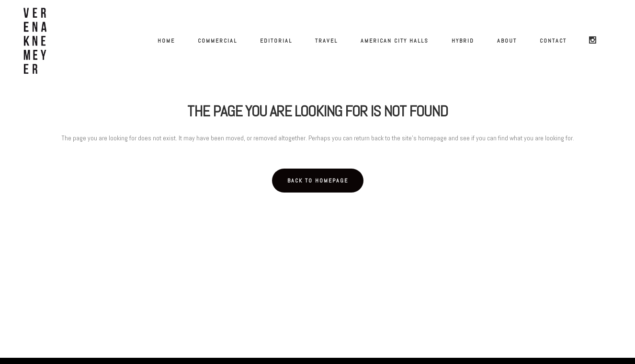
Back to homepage (318, 181)
